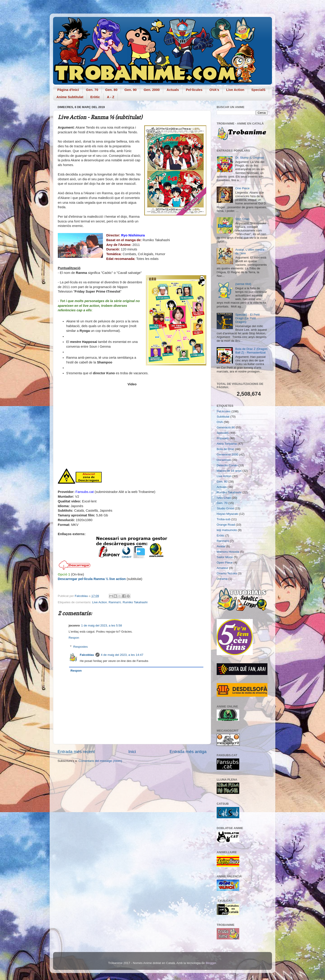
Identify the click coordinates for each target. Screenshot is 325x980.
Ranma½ (115, 602)
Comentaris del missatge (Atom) (100, 761)
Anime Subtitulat (70, 97)
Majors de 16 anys (229, 471)
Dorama (222, 579)
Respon (74, 638)
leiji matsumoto (227, 530)
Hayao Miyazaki (227, 514)
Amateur (222, 568)
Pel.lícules (224, 411)
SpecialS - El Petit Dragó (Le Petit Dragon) (247, 318)
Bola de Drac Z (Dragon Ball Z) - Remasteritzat (251, 351)
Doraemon (224, 460)
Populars (223, 438)
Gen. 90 (130, 90)
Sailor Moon (225, 557)
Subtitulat (223, 417)
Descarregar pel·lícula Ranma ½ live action (92, 579)
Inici (132, 752)
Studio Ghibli (225, 508)
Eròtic (95, 97)
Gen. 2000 (152, 90)
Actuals (173, 90)
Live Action (235, 90)
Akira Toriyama (227, 444)
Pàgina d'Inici (68, 90)
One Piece (242, 188)
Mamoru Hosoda (228, 552)
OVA (220, 422)
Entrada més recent (76, 752)
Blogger (211, 963)
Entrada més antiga (188, 752)
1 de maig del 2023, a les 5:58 (102, 625)
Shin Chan (242, 219)
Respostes (81, 647)
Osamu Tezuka (227, 573)
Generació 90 (226, 427)
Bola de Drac (225, 449)
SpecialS (259, 90)
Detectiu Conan (227, 465)
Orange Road (226, 525)
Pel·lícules (194, 90)
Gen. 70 (92, 90)
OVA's (214, 90)
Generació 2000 (227, 454)
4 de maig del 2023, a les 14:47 (122, 655)
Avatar (221, 546)
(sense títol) (243, 284)
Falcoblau (87, 655)
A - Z (111, 97)
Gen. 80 (111, 90)
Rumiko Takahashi (135, 602)
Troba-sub (224, 519)
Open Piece (225, 563)
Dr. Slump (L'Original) (250, 158)
